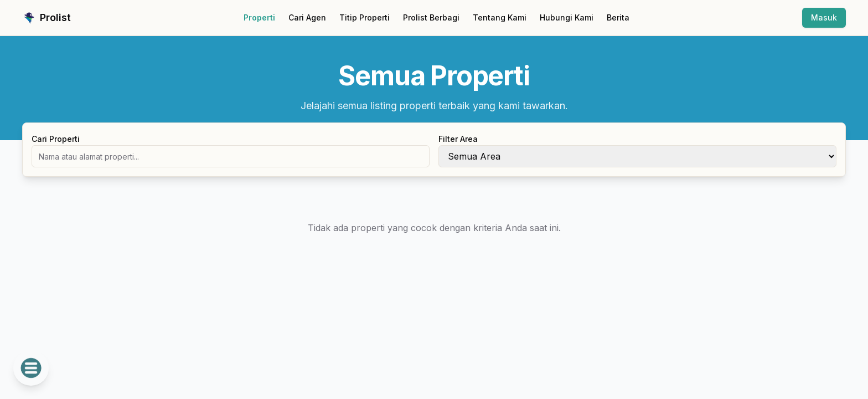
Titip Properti (365, 17)
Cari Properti (56, 139)
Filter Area (458, 139)
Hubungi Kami (567, 17)
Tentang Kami (500, 17)
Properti (259, 17)
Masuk (824, 17)
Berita (618, 17)
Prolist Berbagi (431, 17)
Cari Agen (307, 17)
